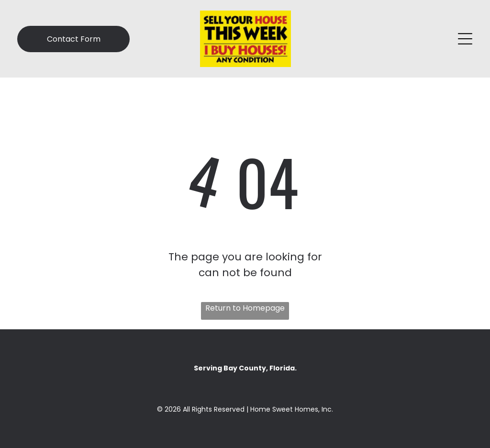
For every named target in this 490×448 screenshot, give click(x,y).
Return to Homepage (245, 308)
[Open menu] (465, 39)
